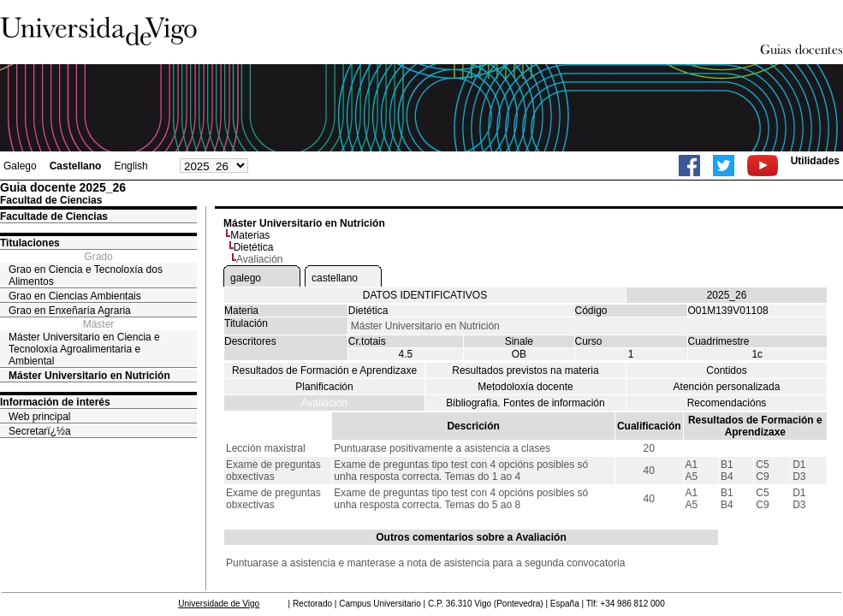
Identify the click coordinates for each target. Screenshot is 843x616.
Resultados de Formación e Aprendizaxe (324, 370)
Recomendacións (727, 403)
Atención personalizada (727, 387)
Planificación (324, 387)
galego (246, 278)
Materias (250, 235)
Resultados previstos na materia (525, 370)
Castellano (76, 166)
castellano (335, 278)
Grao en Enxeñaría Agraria (70, 311)
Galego (20, 166)
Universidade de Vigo (219, 604)
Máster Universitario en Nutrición (89, 376)
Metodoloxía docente (525, 387)
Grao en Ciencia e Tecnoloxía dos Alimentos (86, 275)
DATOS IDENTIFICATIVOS (425, 295)
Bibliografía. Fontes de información (525, 403)
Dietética (254, 247)
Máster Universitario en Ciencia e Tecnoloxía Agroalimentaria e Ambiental (84, 349)
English (131, 166)
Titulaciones (30, 243)
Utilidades (815, 161)
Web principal (39, 417)
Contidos (726, 370)
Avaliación (324, 403)
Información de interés (55, 402)
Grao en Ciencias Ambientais (75, 296)
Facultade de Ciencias (54, 216)
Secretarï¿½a (40, 431)
